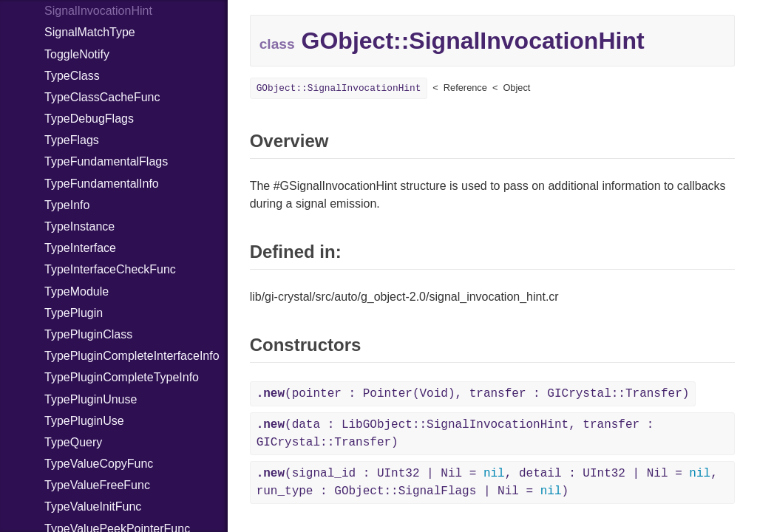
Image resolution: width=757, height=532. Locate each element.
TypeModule (77, 291)
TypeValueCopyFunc (99, 464)
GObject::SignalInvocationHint (339, 88)
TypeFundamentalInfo (102, 184)
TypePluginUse (84, 421)
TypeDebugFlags (89, 119)
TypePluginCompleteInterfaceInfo (132, 356)
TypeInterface (80, 248)
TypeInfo (67, 205)
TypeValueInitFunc (93, 507)
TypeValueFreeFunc (97, 485)
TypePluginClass (88, 334)
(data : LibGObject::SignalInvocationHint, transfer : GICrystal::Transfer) (455, 434)
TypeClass (72, 76)
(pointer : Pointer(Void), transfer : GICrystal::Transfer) (473, 394)
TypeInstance (79, 226)
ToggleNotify (77, 54)
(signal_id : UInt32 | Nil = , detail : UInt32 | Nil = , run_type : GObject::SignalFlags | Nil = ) (487, 482)
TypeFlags (72, 140)
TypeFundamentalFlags (106, 161)
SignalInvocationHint (98, 11)
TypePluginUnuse (91, 399)
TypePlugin (74, 313)
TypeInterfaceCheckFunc (110, 269)
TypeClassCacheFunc (102, 97)
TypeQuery (73, 442)
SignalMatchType (90, 32)
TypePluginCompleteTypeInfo (122, 377)
